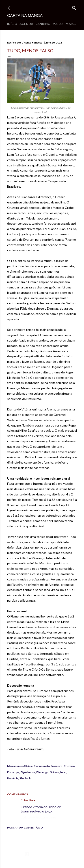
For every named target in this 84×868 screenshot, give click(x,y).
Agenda (26, 24)
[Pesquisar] (74, 7)
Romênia (13, 778)
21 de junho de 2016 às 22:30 (38, 817)
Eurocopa (13, 772)
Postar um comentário (25, 828)
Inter (63, 772)
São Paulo (25, 778)
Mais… (71, 24)
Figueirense (28, 772)
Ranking (43, 24)
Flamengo (42, 772)
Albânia (28, 766)
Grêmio (54, 772)
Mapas (58, 24)
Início (12, 24)
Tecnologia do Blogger (42, 854)
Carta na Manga (25, 16)
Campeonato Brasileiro (48, 766)
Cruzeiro (69, 766)
